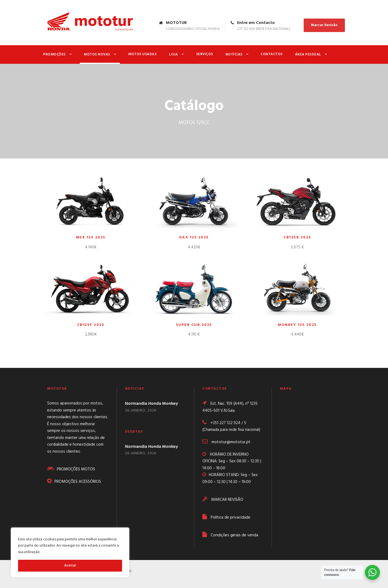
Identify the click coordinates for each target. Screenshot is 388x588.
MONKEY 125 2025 (297, 325)
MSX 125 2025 (91, 237)
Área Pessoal (308, 54)
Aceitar (70, 566)
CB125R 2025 (297, 237)
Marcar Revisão (324, 25)
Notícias (234, 54)
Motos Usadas (142, 54)
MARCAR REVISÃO (227, 500)
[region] (70, 552)
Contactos (272, 54)
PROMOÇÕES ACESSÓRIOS (78, 482)
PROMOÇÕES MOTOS (77, 469)
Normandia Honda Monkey (151, 404)
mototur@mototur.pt (231, 442)
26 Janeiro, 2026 (141, 411)
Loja (173, 54)
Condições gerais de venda (234, 535)
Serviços (205, 54)
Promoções (54, 54)
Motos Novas (97, 54)
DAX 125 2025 (194, 237)
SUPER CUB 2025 (194, 325)
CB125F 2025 (91, 325)
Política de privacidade (231, 517)
